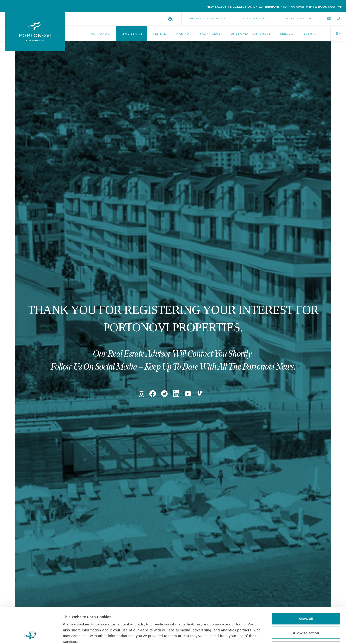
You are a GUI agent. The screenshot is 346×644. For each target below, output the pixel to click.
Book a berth (298, 19)
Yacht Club (210, 34)
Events (310, 34)
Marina (183, 34)
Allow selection (306, 599)
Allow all (306, 585)
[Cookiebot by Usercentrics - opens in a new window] (31, 635)
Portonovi (101, 34)
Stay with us (255, 19)
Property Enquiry (208, 19)
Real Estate (132, 34)
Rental (159, 34)
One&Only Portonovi (250, 34)
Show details (252, 635)
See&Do (287, 34)
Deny (306, 613)
